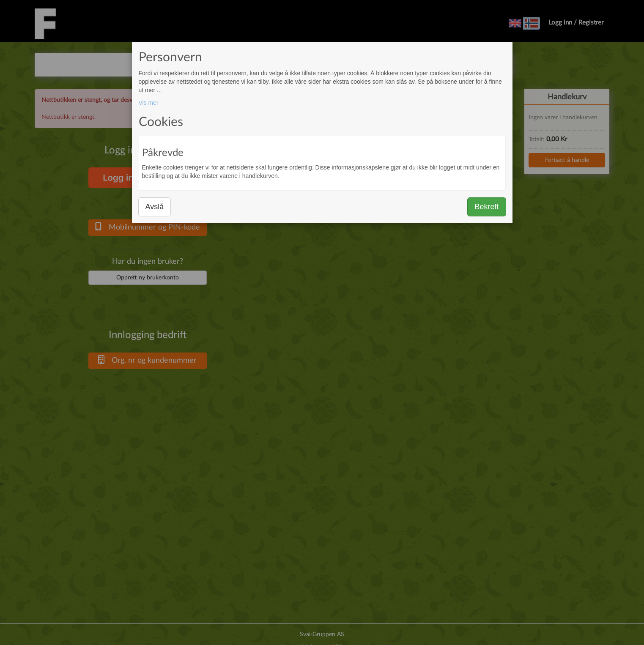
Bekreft (486, 207)
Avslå (155, 207)
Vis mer (149, 103)
